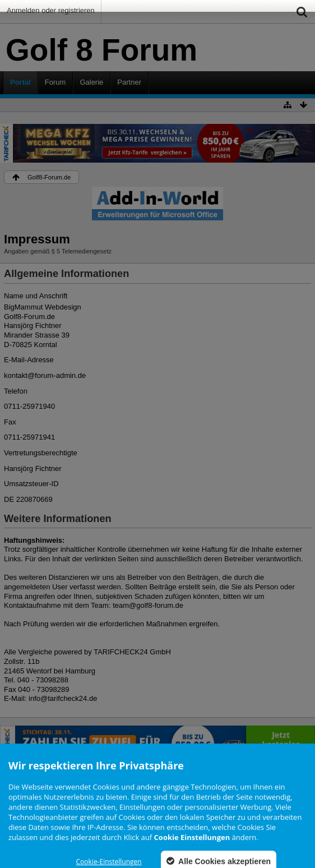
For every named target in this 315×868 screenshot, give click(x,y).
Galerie (91, 82)
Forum (55, 82)
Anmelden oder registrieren (51, 10)
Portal (20, 82)
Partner (129, 82)
